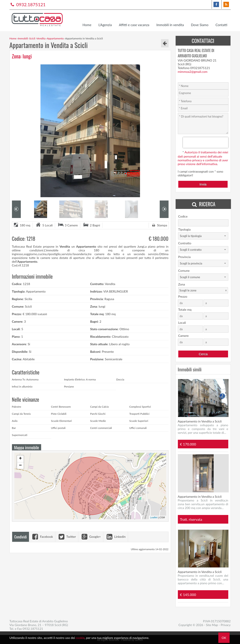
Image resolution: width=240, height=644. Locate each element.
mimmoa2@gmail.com (193, 72)
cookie (80, 638)
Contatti (221, 25)
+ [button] (20, 459)
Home (87, 25)
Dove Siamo (200, 25)
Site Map (212, 625)
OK (224, 638)
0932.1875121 (28, 4)
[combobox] (203, 236)
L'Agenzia (105, 25)
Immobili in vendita (170, 25)
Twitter (67, 537)
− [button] (20, 466)
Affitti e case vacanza (134, 25)
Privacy (226, 625)
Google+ (91, 537)
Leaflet (154, 517)
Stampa (159, 225)
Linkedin (116, 537)
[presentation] (205, 143)
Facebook (42, 537)
